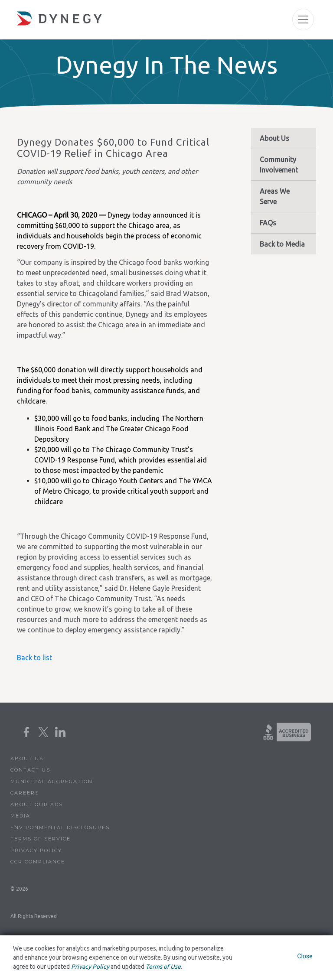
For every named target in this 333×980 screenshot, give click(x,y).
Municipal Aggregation (52, 781)
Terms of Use (163, 967)
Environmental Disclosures (60, 827)
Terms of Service (41, 839)
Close (305, 956)
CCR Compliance (38, 862)
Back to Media (282, 244)
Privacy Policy (36, 850)
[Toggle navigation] (303, 20)
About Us (274, 138)
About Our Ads (37, 804)
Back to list (34, 658)
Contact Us (30, 770)
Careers (25, 793)
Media (20, 816)
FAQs (268, 223)
